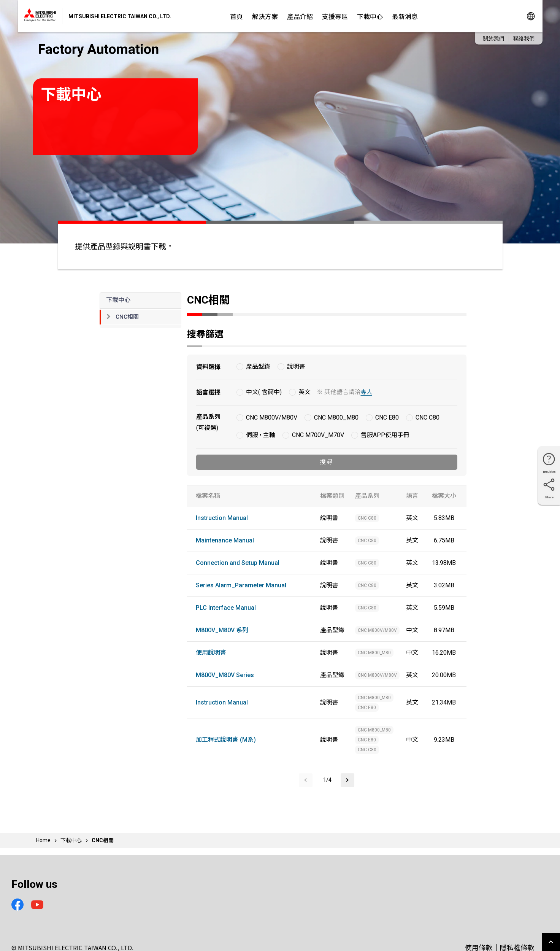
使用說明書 (211, 653)
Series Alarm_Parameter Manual (241, 585)
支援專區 (335, 16)
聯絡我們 (524, 38)
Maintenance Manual (225, 540)
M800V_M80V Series (225, 675)
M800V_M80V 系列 (222, 630)
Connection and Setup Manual (238, 563)
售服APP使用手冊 (385, 435)
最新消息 (405, 16)
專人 (366, 392)
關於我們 (493, 38)
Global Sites (531, 16)
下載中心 (370, 16)
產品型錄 (258, 367)
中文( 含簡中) (264, 392)
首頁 (236, 16)
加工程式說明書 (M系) (226, 740)
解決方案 (265, 16)
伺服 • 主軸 (261, 435)
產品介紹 (300, 16)
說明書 (296, 367)
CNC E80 (387, 417)
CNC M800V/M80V (272, 417)
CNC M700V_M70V (318, 435)
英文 (305, 392)
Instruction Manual (222, 518)
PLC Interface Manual (226, 608)
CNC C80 (428, 417)
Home (43, 840)
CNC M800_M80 (336, 417)
